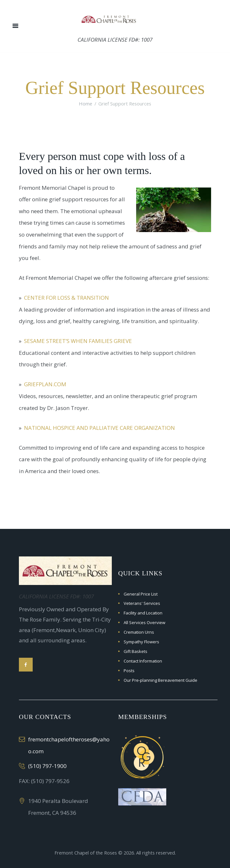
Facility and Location (143, 613)
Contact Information (143, 661)
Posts (129, 671)
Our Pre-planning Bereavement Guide (160, 680)
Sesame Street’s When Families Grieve (78, 341)
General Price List (141, 594)
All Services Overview (144, 622)
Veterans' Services (142, 603)
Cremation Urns (139, 632)
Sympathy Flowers (141, 642)
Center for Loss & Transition (66, 298)
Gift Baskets (136, 651)
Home (86, 104)
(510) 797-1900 (47, 766)
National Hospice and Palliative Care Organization (99, 428)
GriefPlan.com (45, 384)
